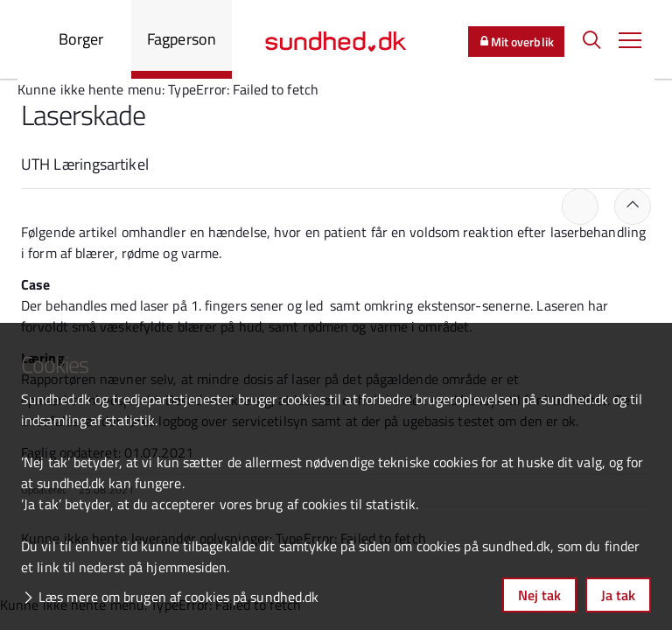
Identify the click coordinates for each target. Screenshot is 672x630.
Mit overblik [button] (516, 42)
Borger (81, 39)
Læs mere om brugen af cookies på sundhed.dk (178, 597)
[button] (630, 39)
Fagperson (182, 39)
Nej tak (539, 595)
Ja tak (618, 595)
